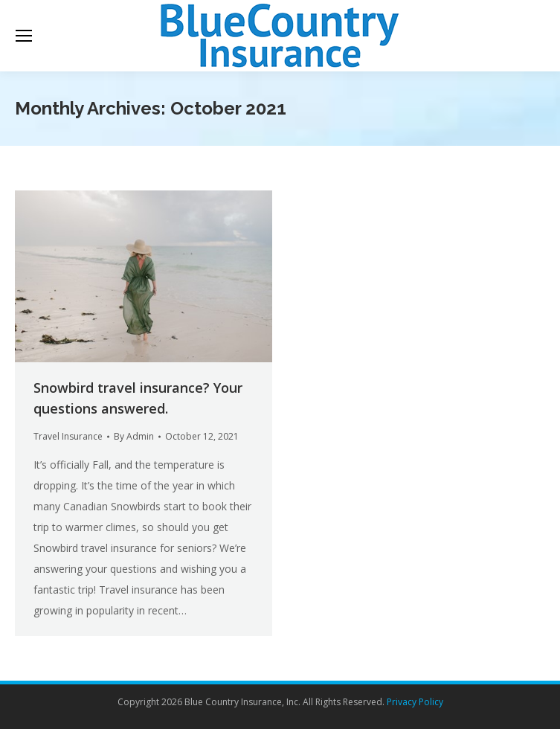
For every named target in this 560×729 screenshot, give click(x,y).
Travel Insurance (68, 436)
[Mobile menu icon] (24, 36)
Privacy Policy (415, 702)
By (134, 436)
